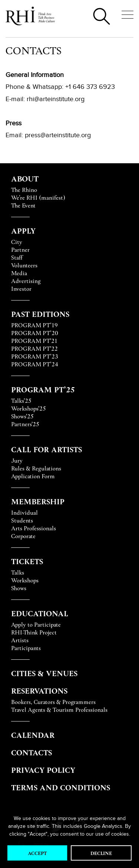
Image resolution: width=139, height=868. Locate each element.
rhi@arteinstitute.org (56, 99)
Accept (37, 853)
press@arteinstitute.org (58, 135)
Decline (101, 853)
